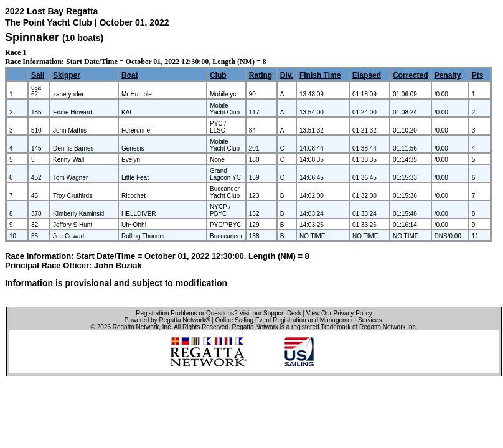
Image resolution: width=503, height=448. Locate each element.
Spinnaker (32, 37)
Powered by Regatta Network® (167, 320)
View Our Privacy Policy (339, 313)
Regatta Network (136, 327)
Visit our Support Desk (270, 313)
